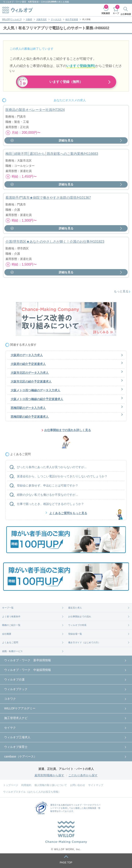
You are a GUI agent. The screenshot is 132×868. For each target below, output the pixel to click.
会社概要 (7, 634)
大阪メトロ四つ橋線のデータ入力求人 (35, 390)
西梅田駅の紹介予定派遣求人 (30, 417)
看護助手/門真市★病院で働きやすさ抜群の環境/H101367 (48, 198)
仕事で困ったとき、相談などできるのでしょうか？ (50, 504)
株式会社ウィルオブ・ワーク (76, 805)
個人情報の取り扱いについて (51, 785)
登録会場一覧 (75, 634)
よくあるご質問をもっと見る (68, 513)
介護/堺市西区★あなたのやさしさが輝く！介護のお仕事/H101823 (55, 242)
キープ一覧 (8, 608)
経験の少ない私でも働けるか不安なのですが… (48, 495)
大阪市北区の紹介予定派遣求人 (31, 381)
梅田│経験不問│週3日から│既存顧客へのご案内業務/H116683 (52, 154)
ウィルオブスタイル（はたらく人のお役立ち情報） (32, 792)
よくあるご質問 (10, 642)
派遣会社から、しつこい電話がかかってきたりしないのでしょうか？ (62, 476)
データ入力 (56, 19)
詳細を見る (66, 140)
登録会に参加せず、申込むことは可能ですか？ (48, 485)
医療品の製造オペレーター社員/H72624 (35, 110)
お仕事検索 (126, 14)
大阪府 (29, 19)
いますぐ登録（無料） (66, 82)
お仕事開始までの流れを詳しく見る (68, 430)
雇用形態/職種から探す (49, 775)
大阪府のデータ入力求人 (27, 355)
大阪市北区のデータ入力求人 (30, 373)
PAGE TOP (66, 863)
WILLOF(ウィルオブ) (12, 19)
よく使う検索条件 (11, 616)
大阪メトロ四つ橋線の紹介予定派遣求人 (37, 399)
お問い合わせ (78, 785)
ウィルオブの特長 (77, 625)
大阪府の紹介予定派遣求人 (28, 364)
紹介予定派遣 (72, 19)
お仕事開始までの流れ (80, 616)
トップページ (11, 785)
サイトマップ (96, 785)
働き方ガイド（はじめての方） (84, 642)
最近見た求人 (75, 608)
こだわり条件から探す (83, 775)
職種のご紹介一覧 (11, 625)
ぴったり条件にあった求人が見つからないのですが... (52, 467)
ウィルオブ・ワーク (13, 2)
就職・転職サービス (12, 651)
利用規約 (26, 785)
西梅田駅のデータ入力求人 (28, 408)
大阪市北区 (41, 19)
